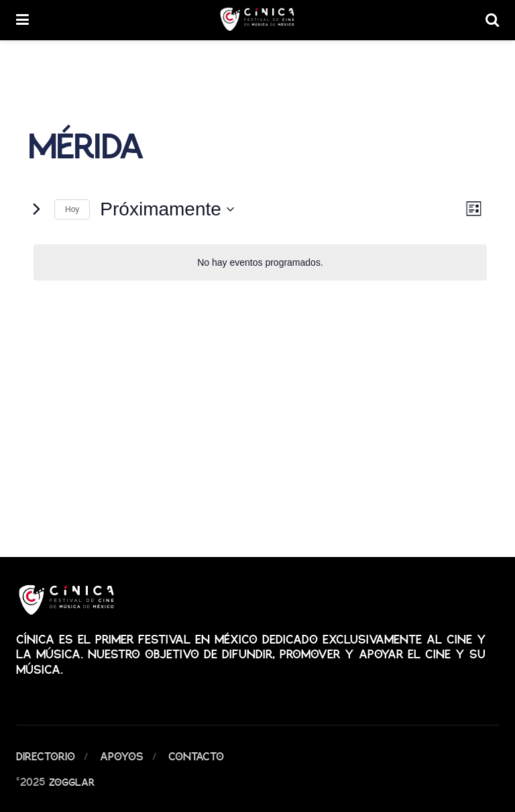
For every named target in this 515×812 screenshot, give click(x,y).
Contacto (196, 756)
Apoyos (122, 756)
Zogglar (72, 781)
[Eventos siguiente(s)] (36, 209)
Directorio (46, 756)
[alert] (260, 263)
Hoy (72, 209)
